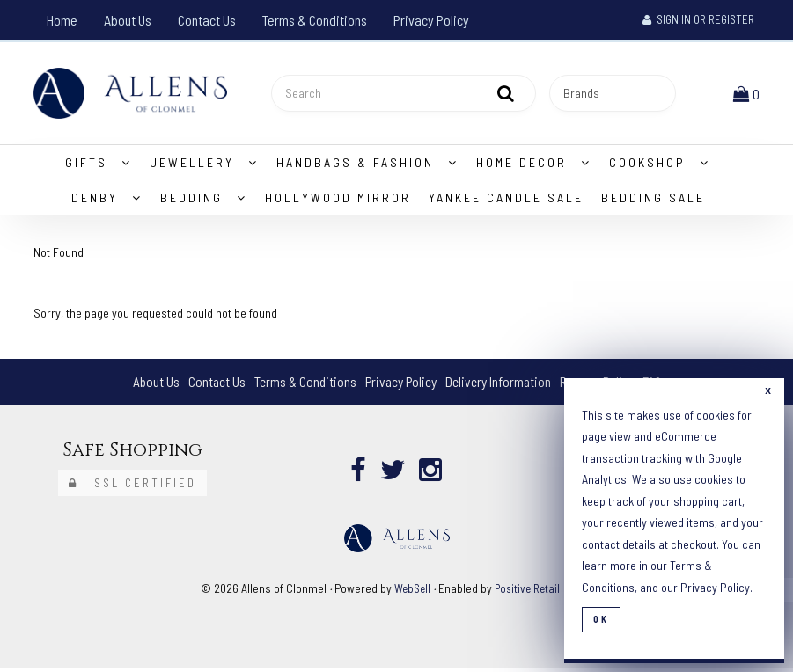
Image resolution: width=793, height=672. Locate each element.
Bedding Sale (653, 201)
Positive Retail (528, 592)
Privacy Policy (431, 20)
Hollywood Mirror (338, 201)
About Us (128, 20)
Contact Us (207, 20)
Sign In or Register (698, 19)
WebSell (410, 592)
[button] (748, 95)
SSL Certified (132, 486)
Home (62, 20)
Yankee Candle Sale (506, 201)
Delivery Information (500, 386)
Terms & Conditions (315, 20)
